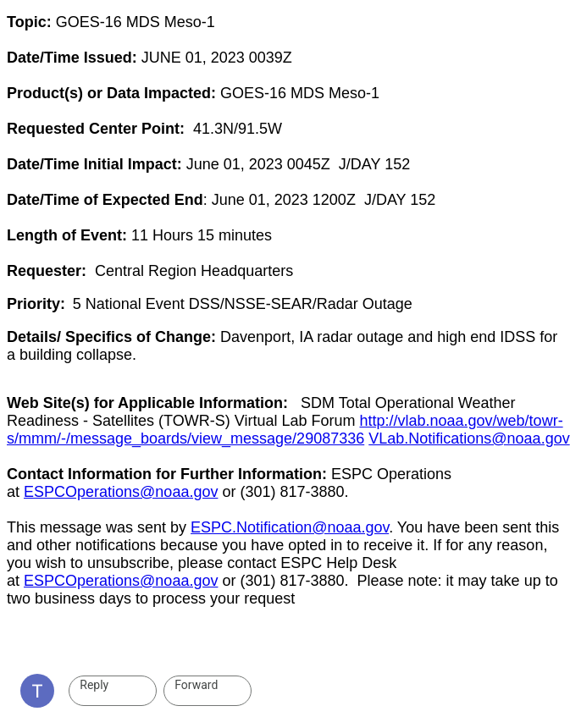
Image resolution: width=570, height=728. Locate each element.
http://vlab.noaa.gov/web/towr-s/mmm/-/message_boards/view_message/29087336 (285, 430)
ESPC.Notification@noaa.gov (290, 527)
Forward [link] (196, 685)
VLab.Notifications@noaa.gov (469, 438)
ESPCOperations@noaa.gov (121, 492)
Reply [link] (94, 685)
